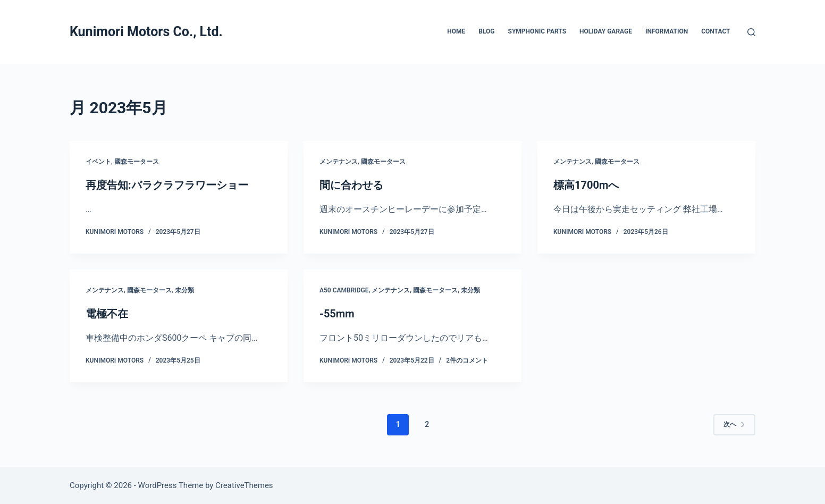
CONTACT (715, 31)
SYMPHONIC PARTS (537, 31)
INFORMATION (667, 31)
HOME (456, 31)
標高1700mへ (586, 185)
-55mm (337, 314)
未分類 (184, 290)
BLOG (486, 31)
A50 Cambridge (344, 290)
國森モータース (137, 162)
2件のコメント (467, 360)
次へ (734, 424)
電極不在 (107, 314)
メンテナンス (339, 162)
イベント (98, 162)
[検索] (751, 32)
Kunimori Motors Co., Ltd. (146, 32)
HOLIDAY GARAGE (606, 31)
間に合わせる (351, 185)
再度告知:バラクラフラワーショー (167, 185)
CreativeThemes (244, 485)
